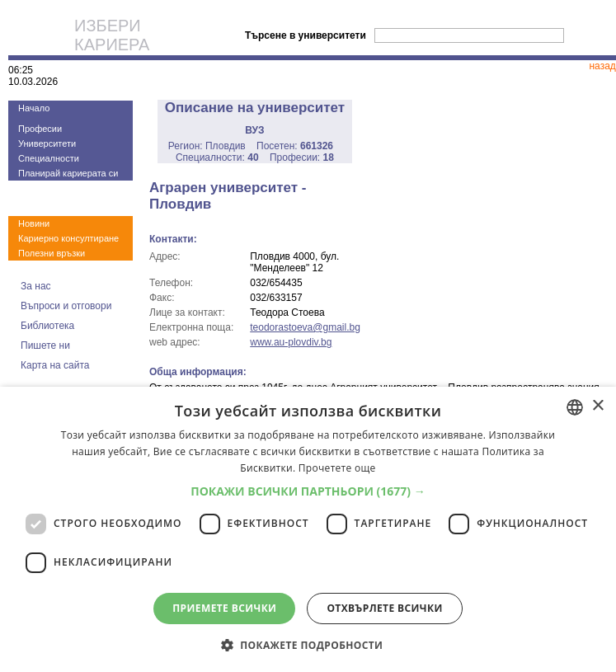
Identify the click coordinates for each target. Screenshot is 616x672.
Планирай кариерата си (68, 173)
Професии (40, 129)
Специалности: (217, 157)
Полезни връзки (52, 253)
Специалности (49, 158)
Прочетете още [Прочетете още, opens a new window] (337, 468)
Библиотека (47, 326)
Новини (34, 223)
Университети (47, 143)
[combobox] (575, 407)
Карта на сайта (55, 365)
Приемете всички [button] (224, 608)
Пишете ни (45, 345)
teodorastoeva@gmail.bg (305, 327)
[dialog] (308, 529)
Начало (34, 108)
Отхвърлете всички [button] (384, 608)
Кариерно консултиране (68, 238)
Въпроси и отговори (66, 306)
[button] (308, 491)
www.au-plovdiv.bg (291, 342)
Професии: (302, 157)
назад (602, 66)
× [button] (597, 406)
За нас (36, 286)
